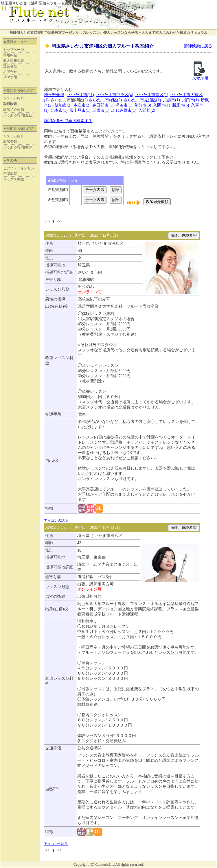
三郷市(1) (101, 110)
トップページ (14, 50)
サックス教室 (14, 179)
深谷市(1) (124, 105)
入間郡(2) (147, 110)
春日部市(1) (103, 105)
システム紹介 (14, 98)
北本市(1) (59, 110)
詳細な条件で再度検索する (68, 121)
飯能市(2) (63, 105)
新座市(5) (181, 105)
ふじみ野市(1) (124, 110)
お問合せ (10, 72)
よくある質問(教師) (18, 147)
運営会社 (10, 66)
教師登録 (10, 142)
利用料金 (10, 55)
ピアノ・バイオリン (19, 168)
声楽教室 (10, 174)
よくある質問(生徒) (18, 115)
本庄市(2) (82, 105)
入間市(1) (161, 105)
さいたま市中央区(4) (115, 95)
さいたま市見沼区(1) (142, 100)
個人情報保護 (14, 61)
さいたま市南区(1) (152, 95)
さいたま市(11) (81, 95)
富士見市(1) (80, 110)
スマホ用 (10, 77)
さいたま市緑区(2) (105, 100)
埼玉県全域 (54, 95)
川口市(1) (190, 100)
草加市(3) (143, 105)
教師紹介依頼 (14, 110)
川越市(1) (171, 100)
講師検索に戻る (198, 46)
